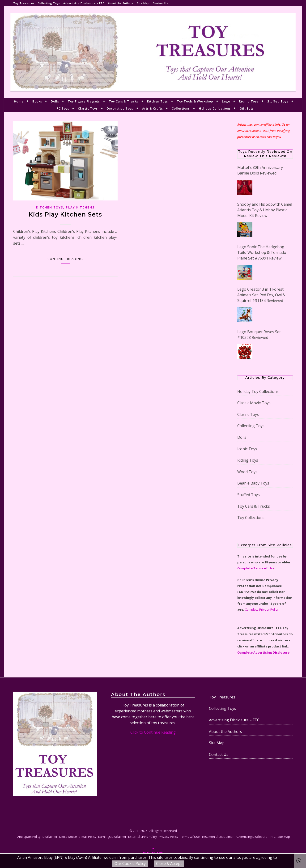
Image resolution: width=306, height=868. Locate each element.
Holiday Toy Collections (258, 391)
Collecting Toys (49, 3)
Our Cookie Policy (130, 864)
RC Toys (63, 108)
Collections (181, 108)
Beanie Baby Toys (253, 483)
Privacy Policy (169, 837)
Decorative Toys (120, 108)
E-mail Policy (88, 837)
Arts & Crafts (153, 108)
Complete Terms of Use (256, 568)
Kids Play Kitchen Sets (65, 214)
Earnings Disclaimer (112, 837)
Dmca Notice (68, 837)
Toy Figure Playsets (84, 101)
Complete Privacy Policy (262, 609)
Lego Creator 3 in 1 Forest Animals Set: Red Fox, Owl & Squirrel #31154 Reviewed (261, 295)
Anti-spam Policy (29, 837)
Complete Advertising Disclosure (263, 652)
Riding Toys (249, 101)
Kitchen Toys (157, 101)
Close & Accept (169, 864)
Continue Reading (65, 259)
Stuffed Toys (278, 101)
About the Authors (121, 3)
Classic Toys (88, 108)
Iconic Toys (247, 449)
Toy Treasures (24, 3)
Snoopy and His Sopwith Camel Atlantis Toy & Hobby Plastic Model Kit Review (265, 210)
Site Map (143, 3)
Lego (226, 101)
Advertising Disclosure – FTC (84, 3)
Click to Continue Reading (153, 732)
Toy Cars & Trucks (123, 101)
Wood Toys (247, 472)
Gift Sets (246, 108)
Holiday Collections (215, 108)
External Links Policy (143, 837)
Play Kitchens (80, 207)
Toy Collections (251, 518)
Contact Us (160, 3)
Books (37, 101)
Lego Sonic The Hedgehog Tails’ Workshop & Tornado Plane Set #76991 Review (262, 252)
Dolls (55, 101)
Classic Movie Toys (254, 403)
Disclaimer (50, 837)
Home (19, 101)
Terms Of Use (190, 837)
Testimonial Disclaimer (218, 837)
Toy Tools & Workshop (195, 101)
